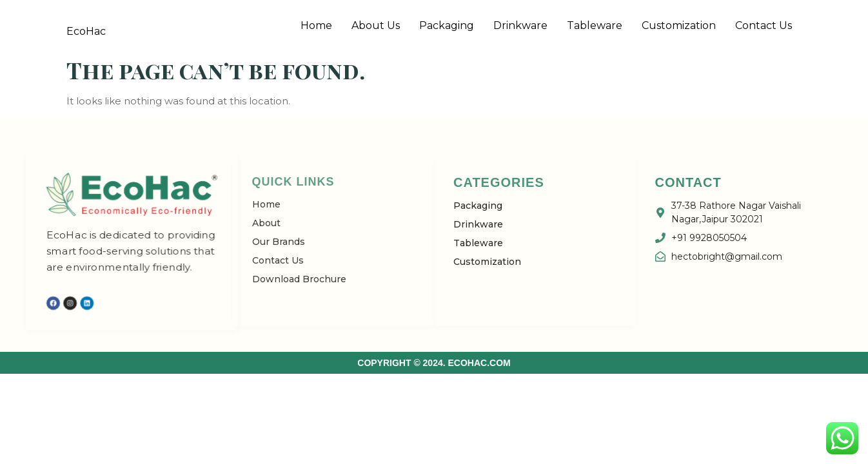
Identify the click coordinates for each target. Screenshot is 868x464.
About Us (376, 25)
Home (316, 25)
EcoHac (86, 31)
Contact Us (764, 25)
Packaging (447, 25)
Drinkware (520, 25)
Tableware (595, 25)
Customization (679, 25)
